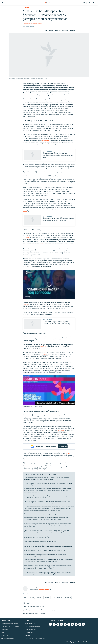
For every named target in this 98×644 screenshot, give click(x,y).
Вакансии (28, 635)
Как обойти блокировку (7, 638)
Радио (3, 632)
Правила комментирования (33, 626)
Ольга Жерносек (27, 23)
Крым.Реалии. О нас (31, 624)
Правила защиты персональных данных (36, 638)
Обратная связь (29, 632)
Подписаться (63, 446)
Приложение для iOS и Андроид (10, 626)
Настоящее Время (37, 23)
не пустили (26, 237)
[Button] (49, 31)
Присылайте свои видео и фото (9, 624)
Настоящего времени (44, 590)
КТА (89, 3)
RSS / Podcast (4, 635)
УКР (84, 3)
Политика (26, 8)
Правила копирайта (31, 629)
